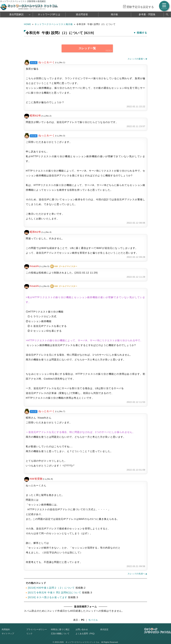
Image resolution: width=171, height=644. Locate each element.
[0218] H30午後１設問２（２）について (51, 588)
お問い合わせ (82, 629)
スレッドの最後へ (137, 59)
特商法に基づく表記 (60, 629)
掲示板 (114, 14)
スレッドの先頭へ (137, 574)
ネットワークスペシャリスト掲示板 (54, 24)
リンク (29, 634)
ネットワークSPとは (49, 14)
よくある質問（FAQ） (86, 634)
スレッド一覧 (87, 48)
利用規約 (6, 629)
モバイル (93, 620)
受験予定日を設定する (140, 7)
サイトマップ (8, 634)
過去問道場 (82, 14)
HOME (28, 24)
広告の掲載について (60, 634)
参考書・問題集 (147, 14)
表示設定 (104, 629)
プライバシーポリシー (37, 629)
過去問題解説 (16, 14)
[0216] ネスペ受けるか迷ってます (48, 597)
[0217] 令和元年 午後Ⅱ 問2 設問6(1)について (55, 593)
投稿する (142, 33)
